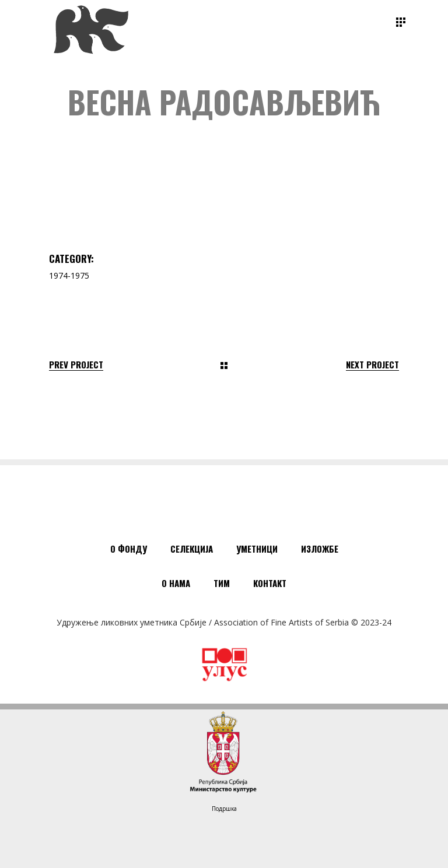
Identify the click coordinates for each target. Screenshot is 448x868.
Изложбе (320, 549)
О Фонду (129, 549)
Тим (222, 583)
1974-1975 (69, 275)
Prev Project (76, 365)
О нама (176, 583)
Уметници (257, 549)
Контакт (270, 583)
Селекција (192, 549)
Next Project (372, 365)
